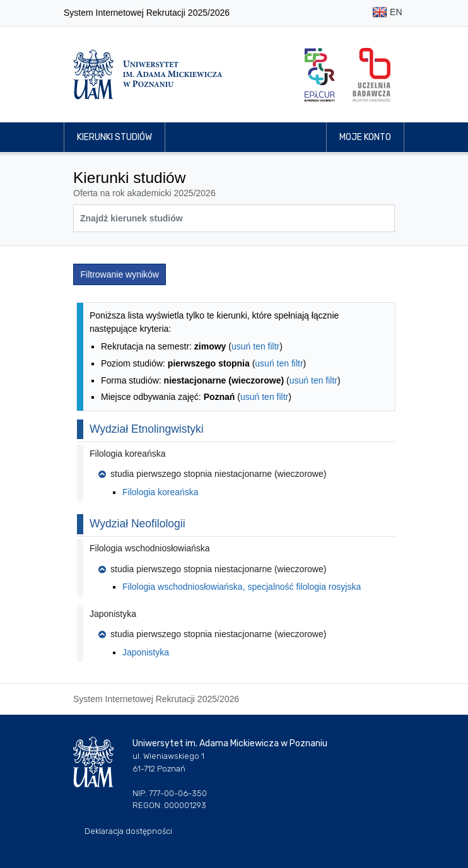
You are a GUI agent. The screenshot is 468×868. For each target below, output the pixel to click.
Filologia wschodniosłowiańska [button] (150, 548)
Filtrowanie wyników (120, 274)
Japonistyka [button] (113, 614)
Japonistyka (146, 652)
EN (387, 13)
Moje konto (365, 137)
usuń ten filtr (255, 346)
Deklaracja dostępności (128, 831)
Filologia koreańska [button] (128, 454)
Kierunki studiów (114, 137)
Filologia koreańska (161, 492)
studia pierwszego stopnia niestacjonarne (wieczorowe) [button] (212, 474)
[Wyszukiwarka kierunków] (234, 218)
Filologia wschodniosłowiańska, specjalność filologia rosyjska (242, 587)
